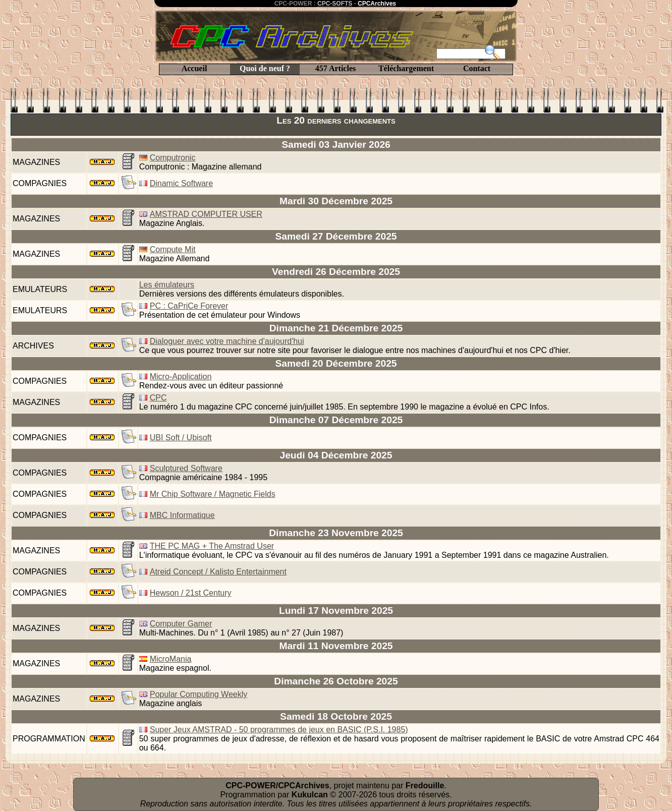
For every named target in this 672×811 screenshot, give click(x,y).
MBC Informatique (182, 515)
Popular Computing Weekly (199, 694)
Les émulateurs (167, 285)
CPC (158, 398)
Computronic (173, 158)
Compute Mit (173, 249)
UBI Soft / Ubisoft (181, 438)
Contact (477, 68)
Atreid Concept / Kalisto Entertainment (218, 572)
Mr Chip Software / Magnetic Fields (213, 494)
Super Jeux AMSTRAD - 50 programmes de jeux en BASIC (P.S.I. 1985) (279, 730)
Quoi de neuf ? (265, 68)
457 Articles (335, 68)
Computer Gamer (181, 624)
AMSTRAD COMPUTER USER (206, 214)
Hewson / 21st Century (191, 593)
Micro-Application (181, 376)
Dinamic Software (181, 183)
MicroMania (171, 659)
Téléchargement (406, 68)
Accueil (194, 68)
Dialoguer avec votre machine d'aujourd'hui (227, 341)
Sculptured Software (186, 468)
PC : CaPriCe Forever (189, 306)
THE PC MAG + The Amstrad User (212, 546)
